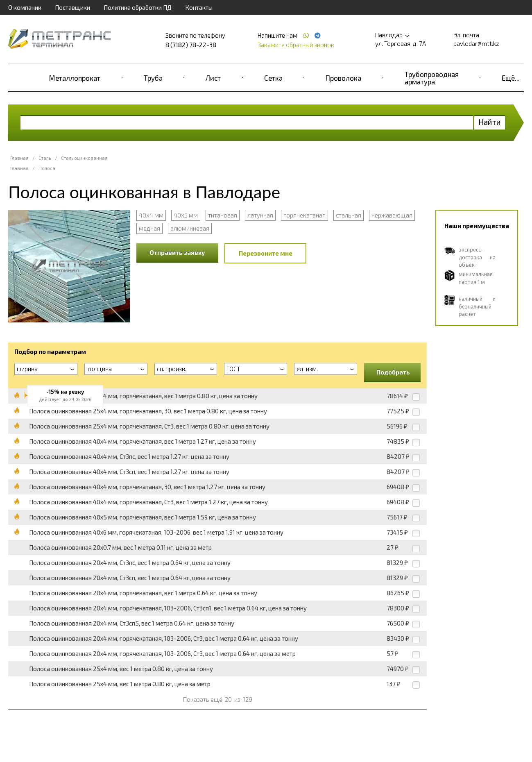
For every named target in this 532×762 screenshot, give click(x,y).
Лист (213, 78)
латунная (260, 215)
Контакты (199, 7)
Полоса (47, 168)
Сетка (273, 78)
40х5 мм (186, 215)
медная (149, 228)
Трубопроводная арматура (432, 78)
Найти (490, 122)
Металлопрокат (75, 78)
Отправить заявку (177, 252)
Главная (19, 158)
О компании (25, 7)
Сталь (45, 158)
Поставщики (72, 7)
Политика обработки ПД (138, 7)
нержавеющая (392, 215)
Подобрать (393, 372)
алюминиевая (190, 228)
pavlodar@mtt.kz (476, 43)
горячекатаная (304, 215)
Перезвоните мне (266, 253)
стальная (349, 215)
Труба (153, 78)
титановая (223, 215)
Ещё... (511, 78)
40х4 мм (151, 215)
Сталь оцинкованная (84, 158)
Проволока (343, 78)
